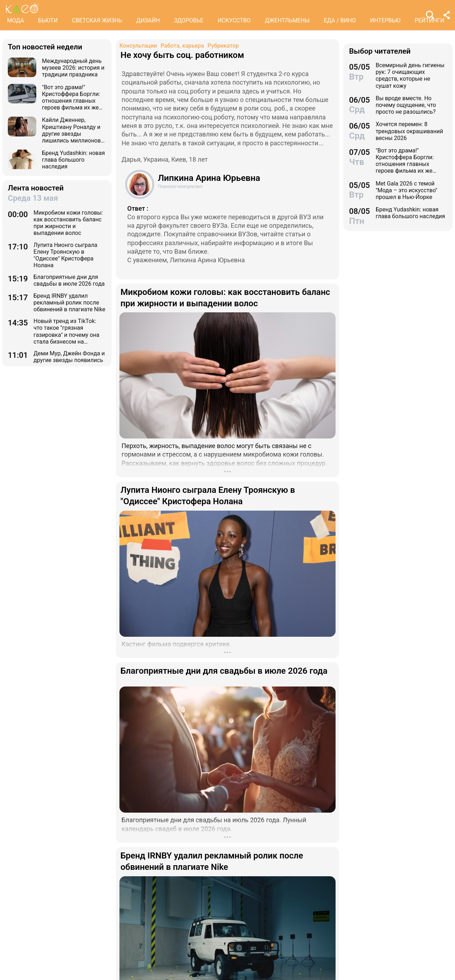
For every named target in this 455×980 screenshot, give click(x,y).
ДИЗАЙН (148, 20)
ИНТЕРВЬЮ (385, 20)
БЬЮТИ (48, 20)
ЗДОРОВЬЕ (189, 20)
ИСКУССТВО (234, 20)
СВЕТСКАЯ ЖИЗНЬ (97, 20)
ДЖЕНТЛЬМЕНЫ (287, 20)
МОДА (15, 20)
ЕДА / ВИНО (340, 20)
